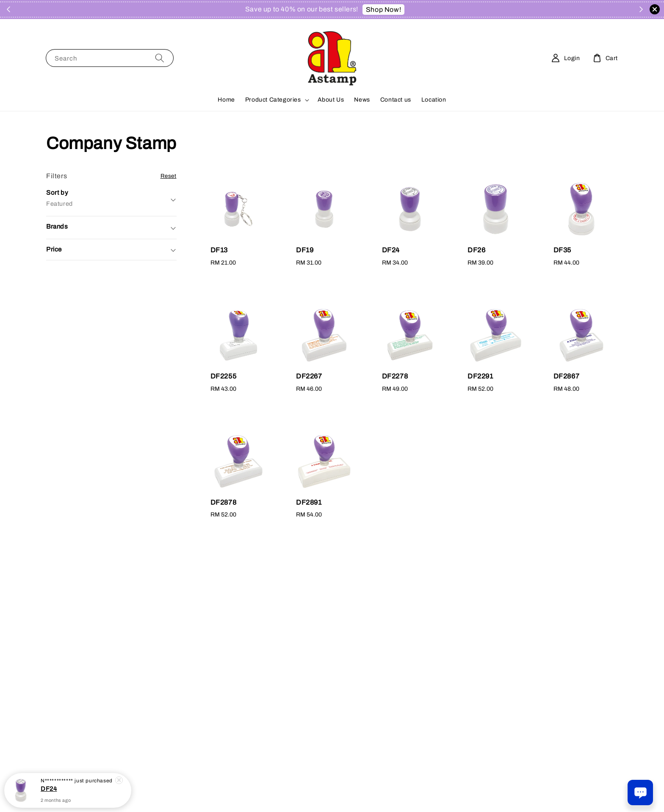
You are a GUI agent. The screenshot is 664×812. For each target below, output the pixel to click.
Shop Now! (383, 10)
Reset (169, 176)
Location (434, 100)
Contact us (396, 100)
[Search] (160, 58)
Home (226, 100)
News (362, 100)
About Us (331, 100)
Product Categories (273, 100)
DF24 (49, 795)
